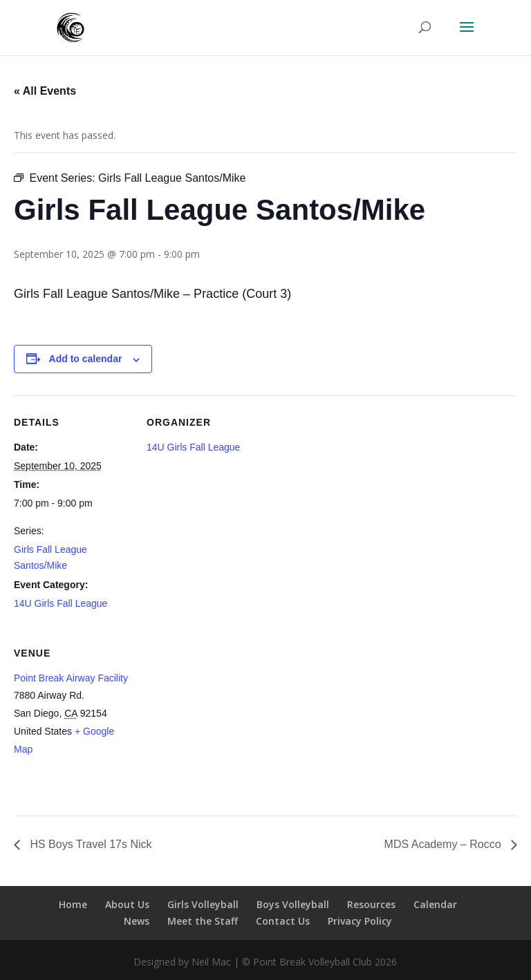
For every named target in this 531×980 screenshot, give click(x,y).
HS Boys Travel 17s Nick (90, 844)
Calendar (435, 904)
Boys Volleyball (293, 904)
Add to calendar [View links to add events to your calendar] (86, 359)
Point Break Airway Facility (71, 678)
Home (73, 904)
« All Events (45, 91)
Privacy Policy (360, 921)
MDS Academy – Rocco (444, 844)
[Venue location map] (220, 721)
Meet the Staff (203, 921)
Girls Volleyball (203, 904)
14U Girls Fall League (60, 603)
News (137, 921)
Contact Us (283, 921)
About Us (127, 904)
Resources (371, 904)
